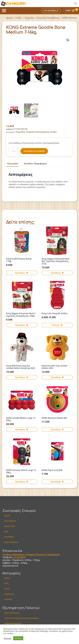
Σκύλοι (19, 18)
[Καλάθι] (70, 11)
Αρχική (9, 18)
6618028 (21, 557)
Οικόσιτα (8, 599)
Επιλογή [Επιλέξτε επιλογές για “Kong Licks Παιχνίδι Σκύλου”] (56, 325)
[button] (68, 40)
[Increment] (16, 151)
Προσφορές (9, 537)
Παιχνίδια (29, 18)
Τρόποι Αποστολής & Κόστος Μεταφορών (22, 618)
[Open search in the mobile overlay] (75, 3)
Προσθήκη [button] (20, 273)
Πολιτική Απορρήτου (13, 623)
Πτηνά (7, 589)
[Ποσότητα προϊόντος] (13, 151)
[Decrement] (10, 151)
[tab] (12, 164)
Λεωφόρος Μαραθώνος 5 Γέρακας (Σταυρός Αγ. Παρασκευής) (31, 554)
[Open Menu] (4, 11)
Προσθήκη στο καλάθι (34, 151)
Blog (6, 531)
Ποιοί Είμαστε (10, 521)
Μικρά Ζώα (9, 594)
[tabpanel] (39, 181)
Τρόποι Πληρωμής (12, 613)
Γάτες (6, 583)
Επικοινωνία (10, 526)
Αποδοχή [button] (18, 638)
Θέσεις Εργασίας (11, 542)
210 (15, 557)
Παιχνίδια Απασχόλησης (48, 18)
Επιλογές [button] (8, 638)
